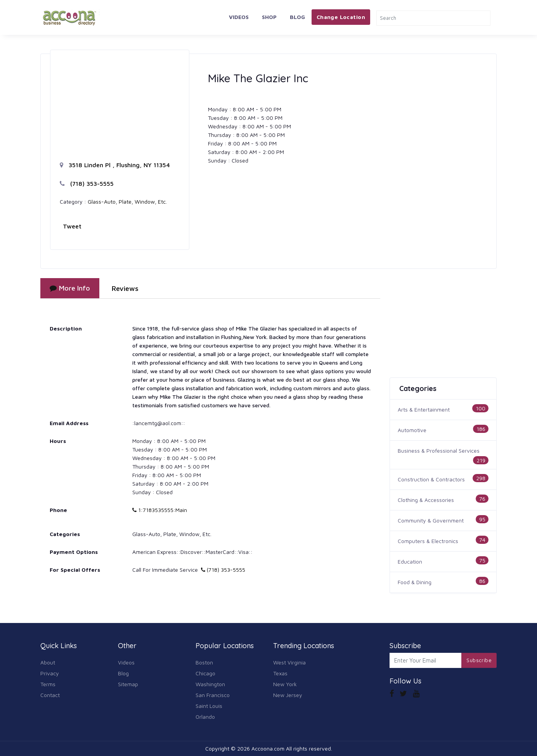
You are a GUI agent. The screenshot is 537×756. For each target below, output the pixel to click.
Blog (297, 17)
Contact (50, 695)
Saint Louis (209, 706)
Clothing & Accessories (426, 500)
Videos (239, 17)
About (48, 662)
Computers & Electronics (428, 541)
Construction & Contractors (431, 479)
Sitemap (128, 684)
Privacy (50, 673)
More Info (70, 288)
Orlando (205, 717)
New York (285, 684)
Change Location (341, 17)
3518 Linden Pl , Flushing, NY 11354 (115, 165)
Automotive (412, 430)
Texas (280, 673)
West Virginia (289, 662)
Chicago (205, 673)
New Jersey (288, 695)
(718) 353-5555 (87, 183)
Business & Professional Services (439, 451)
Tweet (72, 226)
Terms (48, 684)
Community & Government (431, 520)
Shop (269, 17)
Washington (210, 684)
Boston (204, 662)
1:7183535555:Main (160, 510)
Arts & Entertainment (424, 409)
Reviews (125, 288)
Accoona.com (268, 748)
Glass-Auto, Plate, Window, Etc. (127, 202)
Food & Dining (415, 582)
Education (410, 561)
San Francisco (213, 695)
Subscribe (479, 660)
